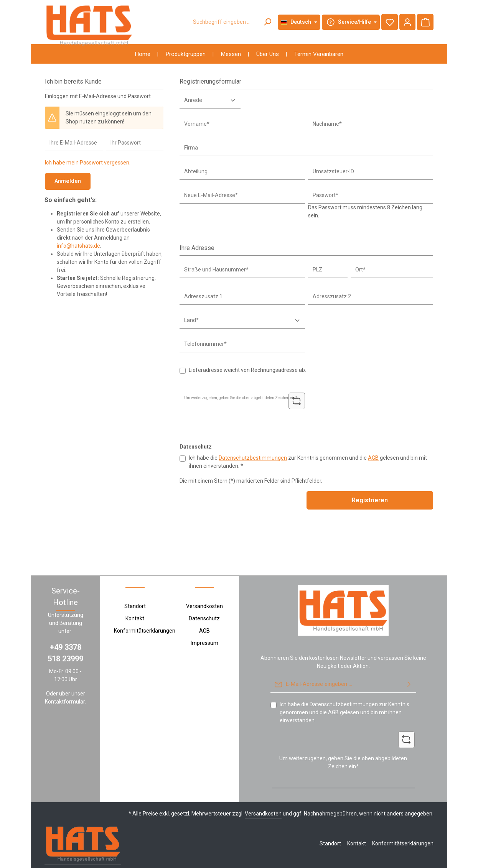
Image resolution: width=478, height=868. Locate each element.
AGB (373, 458)
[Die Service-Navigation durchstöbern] (350, 22)
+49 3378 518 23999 (65, 632)
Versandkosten (204, 585)
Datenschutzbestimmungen (253, 458)
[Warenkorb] (425, 22)
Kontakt (135, 597)
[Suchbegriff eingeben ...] (223, 22)
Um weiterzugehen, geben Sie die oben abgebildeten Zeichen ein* (343, 741)
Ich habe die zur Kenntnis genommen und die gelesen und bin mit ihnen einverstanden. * (308, 462)
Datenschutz (204, 597)
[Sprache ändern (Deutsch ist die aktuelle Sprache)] (299, 22)
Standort (135, 585)
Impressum (204, 622)
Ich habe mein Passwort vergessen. (88, 163)
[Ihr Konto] (407, 22)
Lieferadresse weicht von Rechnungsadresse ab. (247, 370)
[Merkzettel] (389, 22)
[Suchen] (267, 22)
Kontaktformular (65, 681)
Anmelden (67, 181)
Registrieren (370, 500)
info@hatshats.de (78, 245)
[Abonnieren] (409, 664)
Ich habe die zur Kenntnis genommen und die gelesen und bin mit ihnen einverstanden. (344, 691)
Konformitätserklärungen (145, 610)
